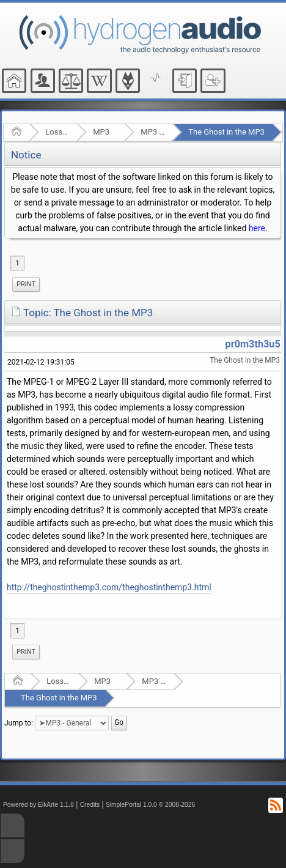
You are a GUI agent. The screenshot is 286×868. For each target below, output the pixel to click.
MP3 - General (152, 132)
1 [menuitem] (17, 263)
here (257, 228)
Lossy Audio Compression (57, 132)
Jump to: (19, 722)
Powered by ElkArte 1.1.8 (38, 805)
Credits (90, 805)
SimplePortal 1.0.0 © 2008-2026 (150, 805)
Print (26, 284)
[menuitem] (26, 284)
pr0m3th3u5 (253, 344)
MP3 (101, 132)
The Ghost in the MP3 (226, 132)
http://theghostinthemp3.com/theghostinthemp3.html (109, 587)
